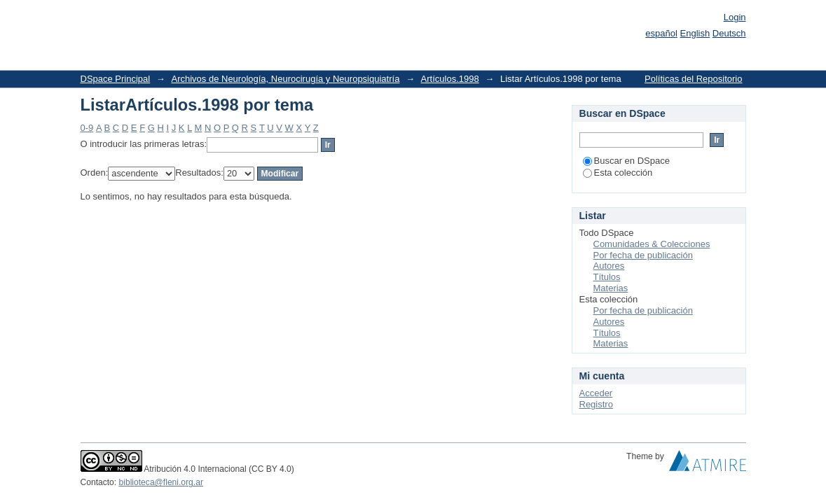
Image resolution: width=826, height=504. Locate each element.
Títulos (607, 277)
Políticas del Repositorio (693, 79)
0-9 (87, 128)
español (661, 33)
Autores (609, 266)
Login (735, 17)
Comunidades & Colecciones (652, 244)
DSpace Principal (116, 79)
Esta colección (618, 173)
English (695, 33)
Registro (596, 404)
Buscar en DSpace (626, 161)
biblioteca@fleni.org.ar (161, 482)
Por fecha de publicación (643, 255)
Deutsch (729, 33)
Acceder (596, 393)
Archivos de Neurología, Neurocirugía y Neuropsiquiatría (285, 79)
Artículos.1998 (450, 79)
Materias (611, 288)
